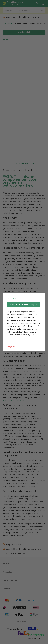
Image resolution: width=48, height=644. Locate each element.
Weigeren (11, 346)
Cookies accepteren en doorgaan (23, 304)
